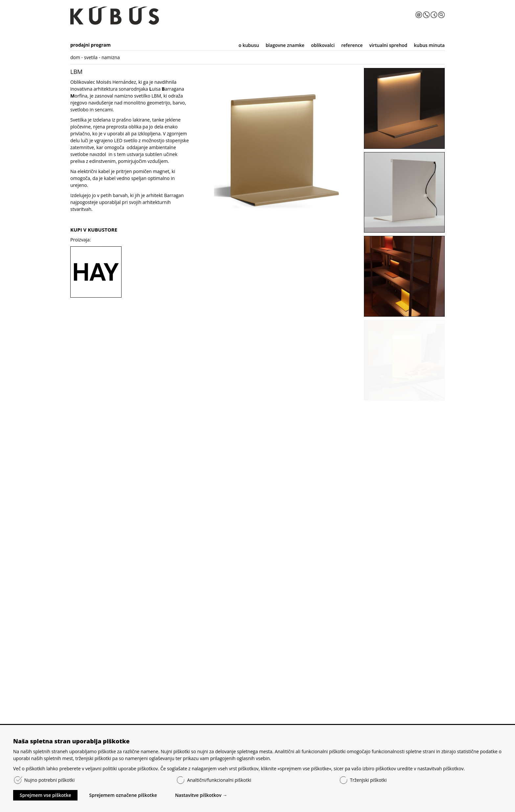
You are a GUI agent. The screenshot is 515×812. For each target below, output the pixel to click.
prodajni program (90, 45)
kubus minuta (429, 45)
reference (352, 45)
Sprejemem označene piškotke (123, 795)
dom (75, 57)
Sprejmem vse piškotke (45, 795)
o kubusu (249, 45)
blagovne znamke (285, 45)
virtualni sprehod (388, 45)
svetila (91, 57)
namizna (111, 57)
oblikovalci (323, 45)
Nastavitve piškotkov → (201, 795)
